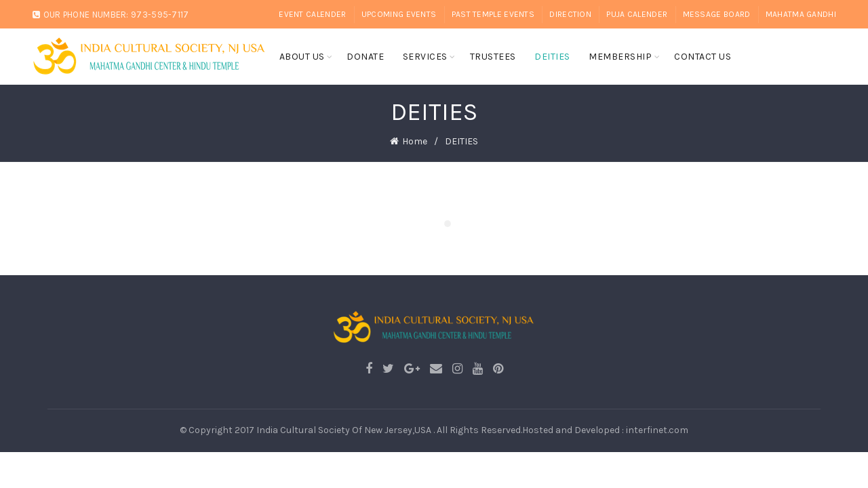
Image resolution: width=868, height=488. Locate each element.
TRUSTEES (493, 57)
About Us (302, 57)
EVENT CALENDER (312, 14)
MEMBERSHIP (620, 57)
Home (415, 140)
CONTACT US (703, 57)
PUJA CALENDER (637, 14)
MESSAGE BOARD (717, 14)
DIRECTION (570, 14)
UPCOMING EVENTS (399, 14)
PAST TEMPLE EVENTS (493, 14)
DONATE (365, 57)
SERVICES (425, 57)
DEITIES (552, 57)
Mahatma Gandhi (801, 14)
